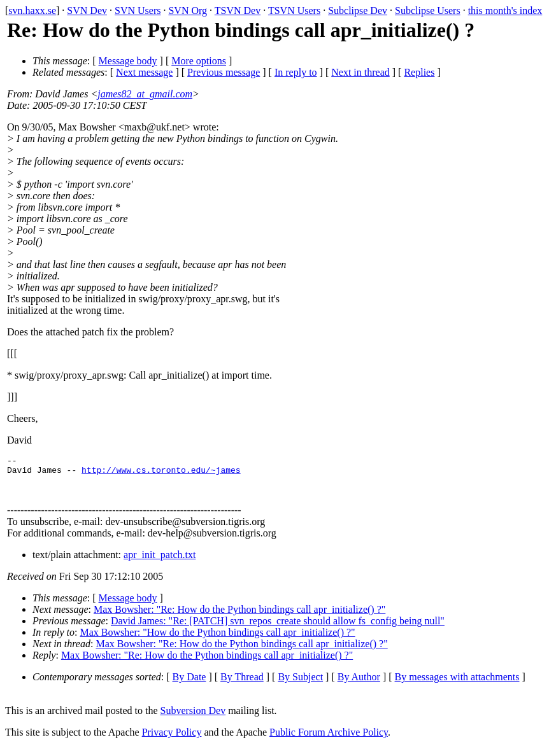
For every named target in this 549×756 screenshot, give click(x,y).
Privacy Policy (172, 740)
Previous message (224, 72)
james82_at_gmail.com (145, 94)
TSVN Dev (238, 10)
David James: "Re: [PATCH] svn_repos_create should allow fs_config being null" (278, 628)
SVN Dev (87, 10)
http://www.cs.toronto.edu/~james (161, 473)
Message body (128, 61)
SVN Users (138, 10)
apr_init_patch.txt (160, 562)
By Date (189, 684)
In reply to (296, 72)
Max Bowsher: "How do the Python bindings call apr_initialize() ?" (218, 640)
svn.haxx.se (32, 10)
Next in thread (360, 72)
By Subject (300, 684)
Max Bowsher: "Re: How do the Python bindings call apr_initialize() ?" (239, 617)
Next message (144, 72)
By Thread (242, 684)
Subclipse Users (428, 10)
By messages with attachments (457, 684)
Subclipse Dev (358, 10)
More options (199, 61)
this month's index (505, 10)
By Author (359, 684)
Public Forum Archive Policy (329, 740)
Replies (419, 72)
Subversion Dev (193, 718)
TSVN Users (294, 10)
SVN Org (188, 10)
